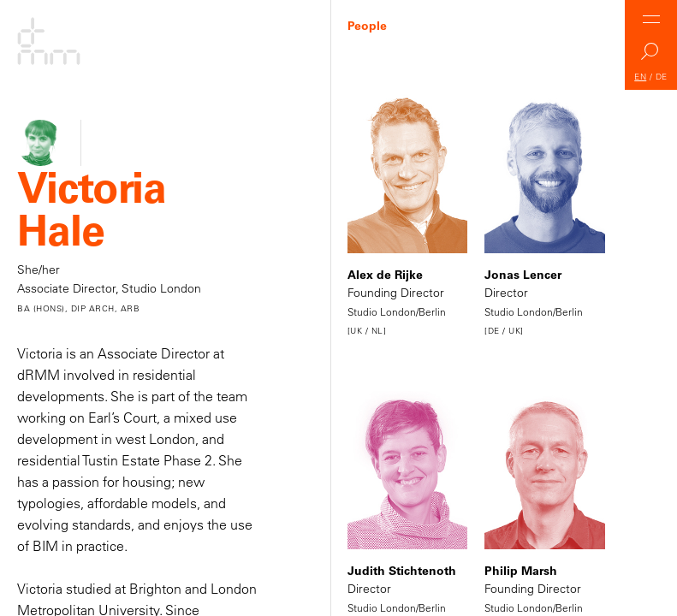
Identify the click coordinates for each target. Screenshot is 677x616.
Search (651, 56)
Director (545, 217)
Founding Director (408, 217)
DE (662, 77)
